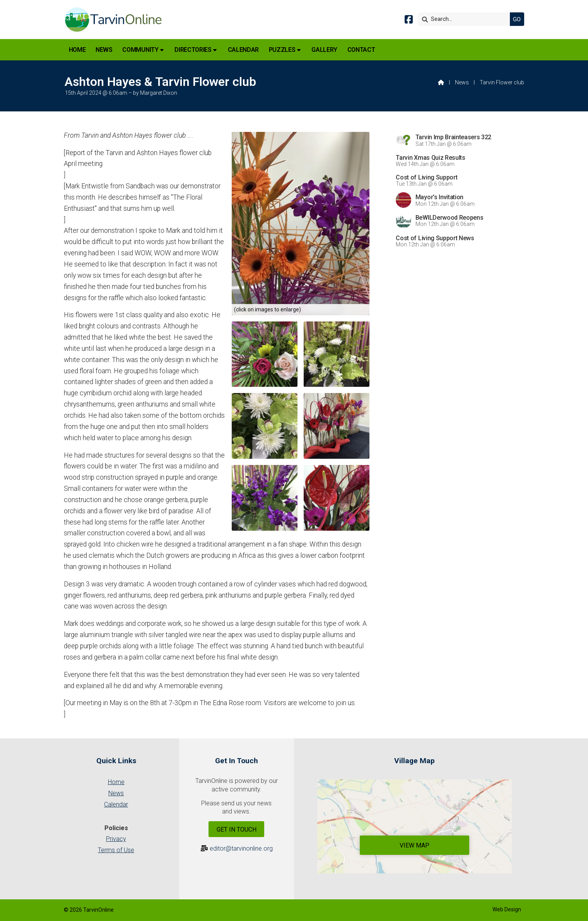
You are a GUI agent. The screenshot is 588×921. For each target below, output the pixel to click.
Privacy (116, 839)
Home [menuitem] (77, 50)
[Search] (466, 19)
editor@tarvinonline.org (241, 848)
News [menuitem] (104, 50)
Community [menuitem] (140, 50)
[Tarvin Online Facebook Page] (409, 21)
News (462, 82)
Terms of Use (116, 850)
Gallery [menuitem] (324, 50)
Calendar (116, 804)
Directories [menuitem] (193, 50)
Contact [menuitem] (361, 50)
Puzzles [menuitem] (282, 50)
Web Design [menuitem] (507, 909)
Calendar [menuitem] (243, 50)
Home (116, 782)
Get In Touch (237, 830)
